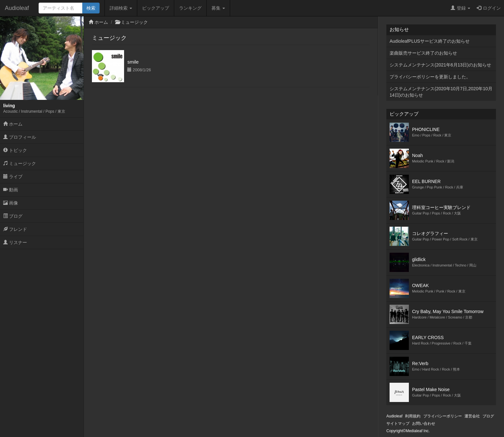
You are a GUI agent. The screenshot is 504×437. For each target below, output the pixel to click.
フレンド (15, 229)
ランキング (190, 8)
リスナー (15, 242)
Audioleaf (17, 8)
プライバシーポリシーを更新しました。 (430, 77)
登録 (460, 8)
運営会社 (472, 416)
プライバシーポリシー (443, 416)
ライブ (13, 177)
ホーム (13, 124)
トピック (15, 150)
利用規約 (413, 416)
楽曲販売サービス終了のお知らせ (423, 53)
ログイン (489, 8)
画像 (11, 203)
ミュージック (20, 163)
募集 (218, 8)
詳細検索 (121, 8)
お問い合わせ (424, 424)
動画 (11, 190)
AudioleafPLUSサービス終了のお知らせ (430, 41)
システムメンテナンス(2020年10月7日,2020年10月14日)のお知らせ (441, 92)
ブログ (13, 216)
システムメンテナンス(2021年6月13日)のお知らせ (440, 65)
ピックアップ (156, 8)
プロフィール (20, 137)
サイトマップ (398, 424)
